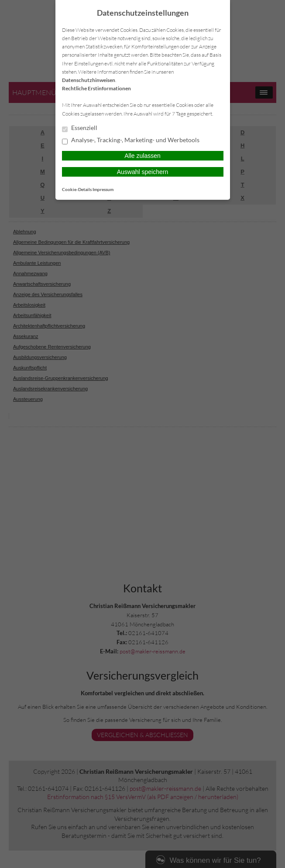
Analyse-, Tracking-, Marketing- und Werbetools (131, 140)
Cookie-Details (77, 189)
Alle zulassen (142, 156)
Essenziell (80, 128)
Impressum (103, 189)
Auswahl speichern (143, 172)
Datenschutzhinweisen (89, 80)
